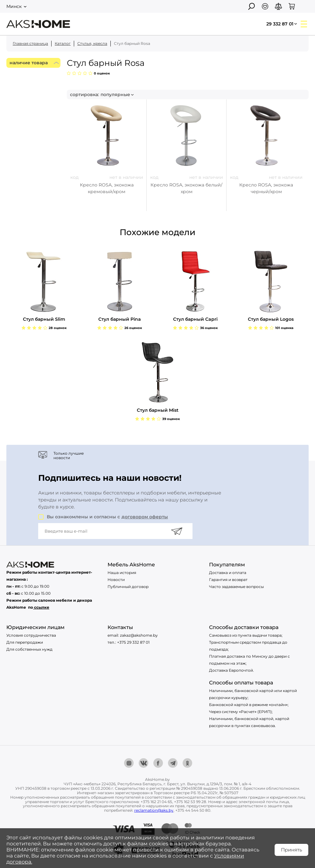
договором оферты (145, 517)
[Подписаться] (177, 531)
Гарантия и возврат (228, 580)
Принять (291, 850)
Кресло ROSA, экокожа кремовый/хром (107, 188)
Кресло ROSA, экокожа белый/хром (186, 188)
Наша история (122, 573)
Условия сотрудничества (31, 635)
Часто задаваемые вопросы (236, 587)
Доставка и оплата (228, 573)
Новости (116, 580)
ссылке (42, 607)
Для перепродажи (25, 642)
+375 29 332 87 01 (133, 642)
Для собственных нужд (29, 649)
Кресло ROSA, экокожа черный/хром (266, 188)
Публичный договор (128, 587)
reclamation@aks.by (154, 810)
